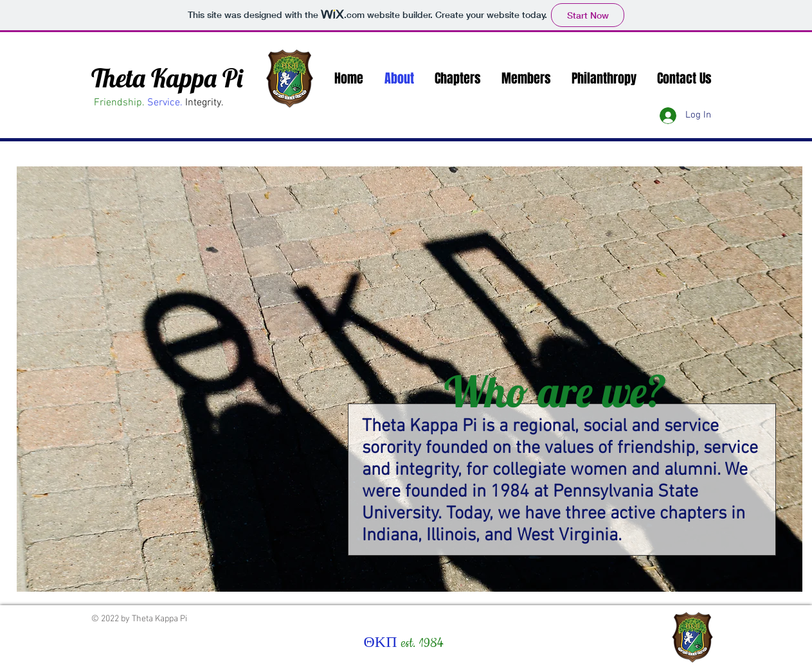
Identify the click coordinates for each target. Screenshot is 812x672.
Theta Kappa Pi (167, 78)
